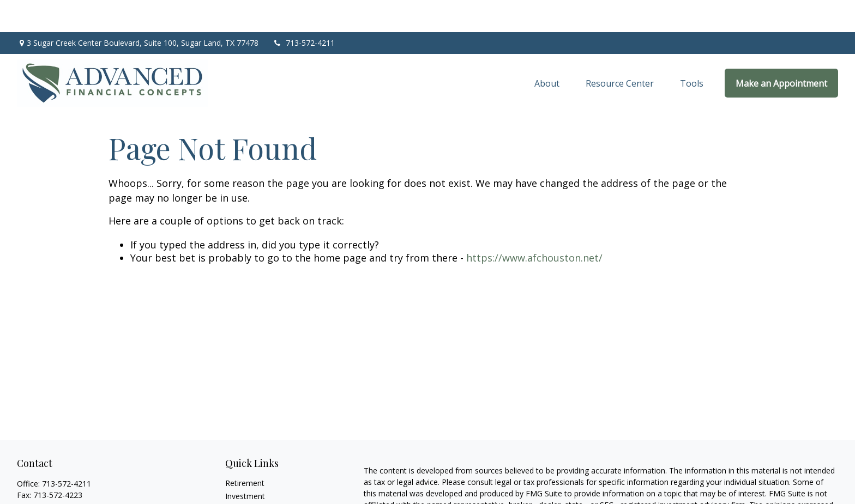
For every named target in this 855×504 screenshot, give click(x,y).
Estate (236, 477)
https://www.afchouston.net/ (534, 226)
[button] (547, 51)
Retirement (245, 451)
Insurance (242, 490)
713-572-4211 (303, 11)
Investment (245, 464)
